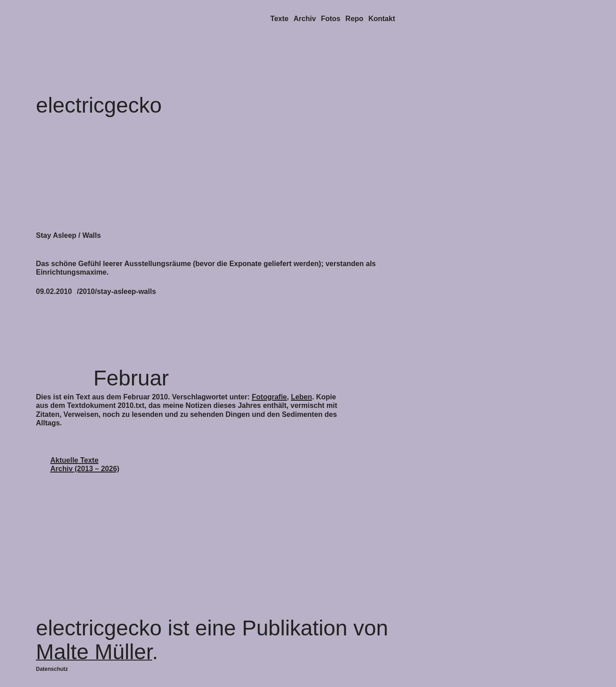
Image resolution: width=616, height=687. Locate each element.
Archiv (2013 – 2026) (85, 469)
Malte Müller (94, 652)
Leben (301, 397)
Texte (279, 19)
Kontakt (382, 19)
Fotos (331, 19)
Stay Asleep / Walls (68, 235)
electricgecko (99, 105)
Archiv (305, 19)
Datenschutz (52, 669)
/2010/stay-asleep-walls (116, 291)
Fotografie (269, 397)
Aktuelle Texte (74, 460)
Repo (354, 19)
